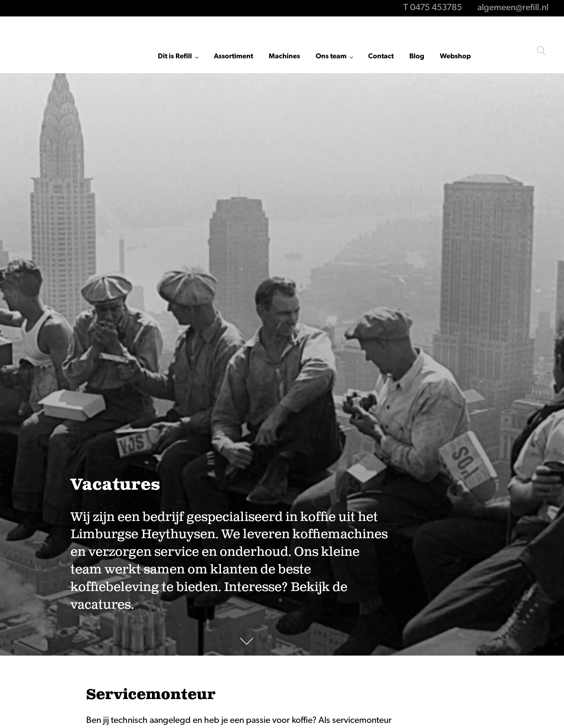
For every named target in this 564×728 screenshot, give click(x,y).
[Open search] (541, 51)
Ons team (331, 56)
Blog (417, 56)
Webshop (455, 56)
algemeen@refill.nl (513, 8)
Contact (381, 56)
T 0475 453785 (433, 8)
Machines (284, 56)
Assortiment (233, 56)
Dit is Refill (175, 56)
